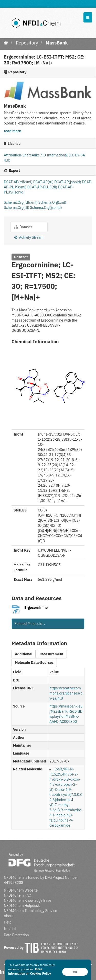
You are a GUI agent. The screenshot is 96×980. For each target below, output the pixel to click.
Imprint (10, 929)
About (9, 916)
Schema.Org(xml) (52, 202)
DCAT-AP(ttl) (44, 182)
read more (12, 131)
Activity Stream (29, 237)
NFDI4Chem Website (21, 890)
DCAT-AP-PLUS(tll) (43, 187)
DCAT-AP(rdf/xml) (19, 182)
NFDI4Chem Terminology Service (30, 911)
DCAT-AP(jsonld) (68, 182)
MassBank (57, 43)
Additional (24, 654)
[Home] (6, 43)
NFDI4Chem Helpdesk (22, 906)
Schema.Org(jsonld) (46, 208)
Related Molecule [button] (30, 624)
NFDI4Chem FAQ (18, 895)
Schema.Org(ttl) (17, 208)
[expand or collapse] (88, 17)
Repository (27, 43)
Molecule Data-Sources (34, 663)
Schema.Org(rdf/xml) (21, 202)
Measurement (52, 654)
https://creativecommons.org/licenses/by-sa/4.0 (66, 693)
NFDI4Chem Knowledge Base (28, 901)
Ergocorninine (36, 608)
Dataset (23, 227)
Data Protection (16, 935)
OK (75, 972)
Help (8, 922)
